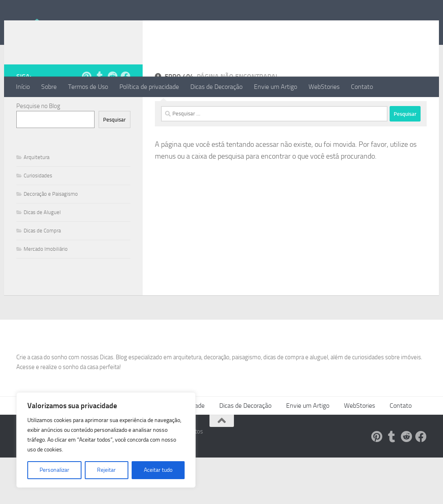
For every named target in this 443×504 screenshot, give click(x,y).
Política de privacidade (149, 87)
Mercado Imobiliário (46, 282)
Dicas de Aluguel (42, 245)
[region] (106, 440)
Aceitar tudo (158, 470)
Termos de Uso (88, 87)
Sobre (49, 87)
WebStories (324, 87)
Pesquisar (115, 152)
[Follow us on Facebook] (126, 109)
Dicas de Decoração (216, 87)
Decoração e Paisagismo (51, 227)
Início (23, 87)
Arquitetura (36, 190)
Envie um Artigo (275, 87)
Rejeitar (106, 470)
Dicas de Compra (42, 263)
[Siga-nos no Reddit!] (112, 109)
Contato (362, 87)
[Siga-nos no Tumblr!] (99, 109)
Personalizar (54, 470)
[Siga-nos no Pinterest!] (86, 109)
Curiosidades (38, 208)
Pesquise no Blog (38, 139)
